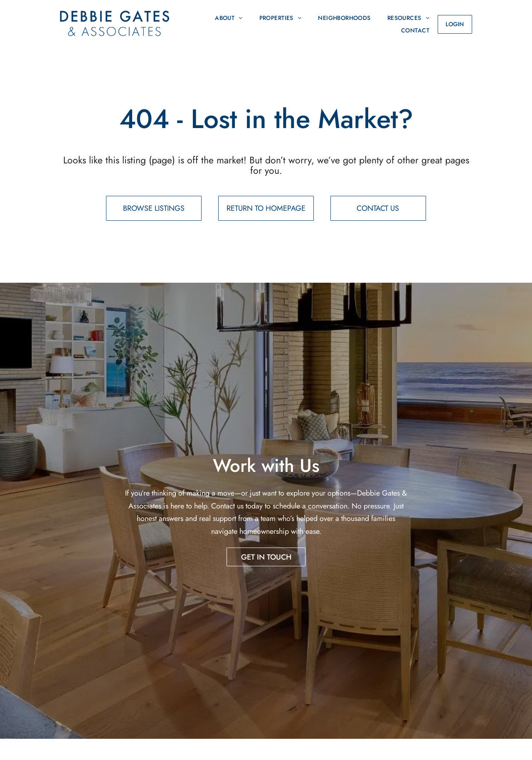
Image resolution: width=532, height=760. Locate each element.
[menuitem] (229, 18)
